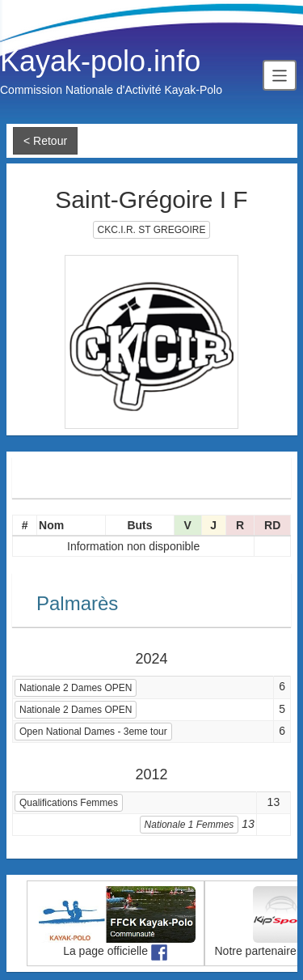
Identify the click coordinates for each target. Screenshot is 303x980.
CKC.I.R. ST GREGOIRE (152, 230)
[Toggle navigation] (280, 75)
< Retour (45, 141)
